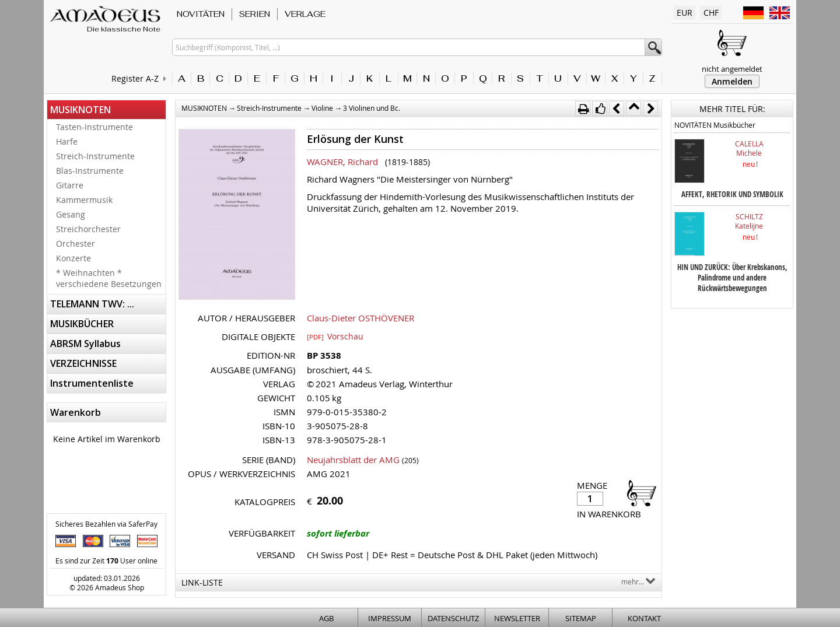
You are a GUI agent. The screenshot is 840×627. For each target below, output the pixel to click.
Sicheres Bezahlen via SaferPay (106, 524)
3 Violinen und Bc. (372, 108)
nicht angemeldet (732, 69)
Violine (322, 108)
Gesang (71, 214)
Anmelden (732, 81)
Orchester (76, 244)
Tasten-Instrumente (94, 127)
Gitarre (70, 185)
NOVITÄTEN (201, 14)
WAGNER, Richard (342, 162)
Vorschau (335, 336)
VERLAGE (305, 14)
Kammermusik (84, 200)
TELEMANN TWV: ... (92, 304)
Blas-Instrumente (90, 171)
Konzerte (73, 258)
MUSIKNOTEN (80, 110)
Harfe (67, 141)
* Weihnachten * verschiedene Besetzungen (109, 278)
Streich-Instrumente (95, 156)
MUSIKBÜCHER (82, 324)
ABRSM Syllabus (85, 344)
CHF (711, 13)
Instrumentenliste (92, 383)
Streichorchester (88, 229)
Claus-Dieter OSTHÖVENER (360, 318)
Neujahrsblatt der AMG (353, 460)
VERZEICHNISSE (83, 363)
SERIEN (255, 14)
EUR (685, 13)
